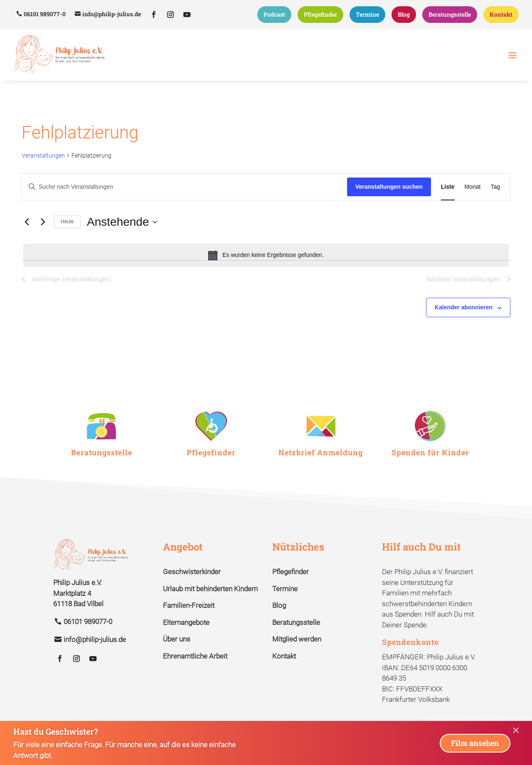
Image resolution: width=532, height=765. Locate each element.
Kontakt (501, 14)
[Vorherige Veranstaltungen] (27, 222)
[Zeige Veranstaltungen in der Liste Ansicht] (448, 187)
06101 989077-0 (45, 14)
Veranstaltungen (43, 155)
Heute (67, 222)
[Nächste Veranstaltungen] (43, 222)
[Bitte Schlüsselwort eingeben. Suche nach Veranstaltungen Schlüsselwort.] (185, 187)
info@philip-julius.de (112, 14)
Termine (367, 14)
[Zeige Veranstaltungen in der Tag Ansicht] (495, 187)
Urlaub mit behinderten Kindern (210, 589)
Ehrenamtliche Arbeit (195, 656)
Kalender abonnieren (464, 307)
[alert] (266, 255)
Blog (404, 14)
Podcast (274, 14)
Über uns (177, 639)
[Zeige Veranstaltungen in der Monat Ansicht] (473, 187)
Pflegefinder (320, 14)
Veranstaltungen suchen (389, 187)
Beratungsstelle (450, 14)
